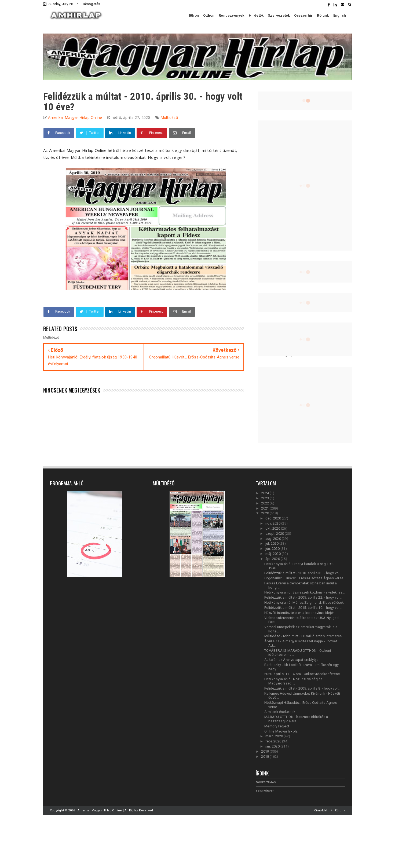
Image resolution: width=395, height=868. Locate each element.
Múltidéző (169, 117)
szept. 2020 (275, 534)
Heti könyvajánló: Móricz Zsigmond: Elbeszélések (304, 603)
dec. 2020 (274, 518)
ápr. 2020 (273, 559)
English (340, 15)
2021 (265, 508)
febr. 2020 (274, 741)
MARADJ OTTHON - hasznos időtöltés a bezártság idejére (296, 719)
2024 (265, 493)
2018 (265, 757)
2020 (265, 513)
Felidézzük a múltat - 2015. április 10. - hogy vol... (303, 608)
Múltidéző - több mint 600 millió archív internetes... (304, 636)
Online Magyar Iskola (281, 731)
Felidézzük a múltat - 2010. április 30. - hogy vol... (303, 573)
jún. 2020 (273, 549)
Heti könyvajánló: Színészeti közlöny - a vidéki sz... (305, 592)
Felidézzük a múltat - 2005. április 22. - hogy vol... (303, 597)
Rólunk (323, 15)
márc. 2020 (275, 736)
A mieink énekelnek (280, 712)
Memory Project (277, 726)
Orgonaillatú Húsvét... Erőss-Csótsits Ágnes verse (304, 578)
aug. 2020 (274, 539)
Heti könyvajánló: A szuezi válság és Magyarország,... (293, 681)
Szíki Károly (265, 791)
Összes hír (303, 15)
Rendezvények (231, 15)
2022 (265, 503)
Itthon (194, 15)
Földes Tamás (266, 782)
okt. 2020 (273, 528)
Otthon (209, 15)
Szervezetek (279, 15)
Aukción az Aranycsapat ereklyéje (291, 660)
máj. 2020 (273, 554)
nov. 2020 (273, 523)
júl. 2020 (272, 543)
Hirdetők (256, 15)
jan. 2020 (273, 746)
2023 (265, 498)
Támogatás (91, 4)
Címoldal (321, 810)
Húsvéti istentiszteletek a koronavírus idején (299, 613)
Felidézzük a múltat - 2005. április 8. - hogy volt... (303, 688)
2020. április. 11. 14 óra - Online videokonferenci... (304, 674)
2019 (265, 751)
